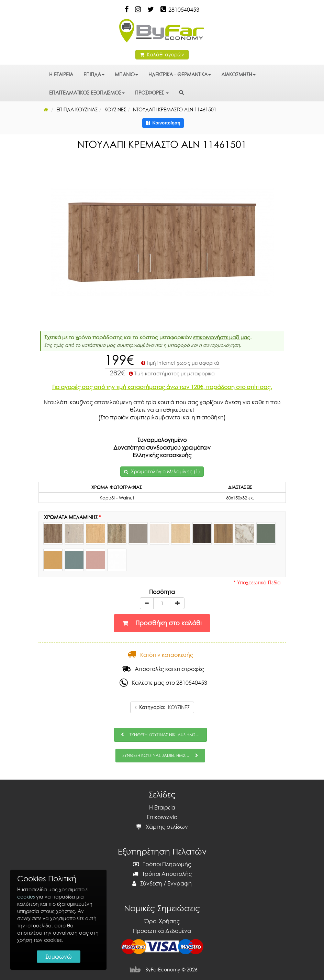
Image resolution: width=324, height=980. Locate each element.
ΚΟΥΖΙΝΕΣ (162, 707)
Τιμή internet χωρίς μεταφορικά (180, 363)
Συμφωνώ (59, 957)
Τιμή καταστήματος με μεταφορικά (171, 373)
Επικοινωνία (162, 817)
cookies (26, 897)
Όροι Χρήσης (162, 921)
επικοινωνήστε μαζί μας (222, 337)
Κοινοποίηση (163, 123)
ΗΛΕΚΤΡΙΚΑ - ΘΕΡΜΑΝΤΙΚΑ (180, 74)
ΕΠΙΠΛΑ (94, 74)
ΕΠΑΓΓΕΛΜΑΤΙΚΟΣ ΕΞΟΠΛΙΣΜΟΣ (87, 93)
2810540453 (184, 10)
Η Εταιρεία (162, 807)
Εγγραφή (180, 883)
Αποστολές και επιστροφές (163, 669)
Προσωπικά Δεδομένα (162, 931)
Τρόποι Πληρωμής (162, 864)
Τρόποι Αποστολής (162, 874)
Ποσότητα (162, 592)
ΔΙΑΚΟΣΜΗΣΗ (238, 74)
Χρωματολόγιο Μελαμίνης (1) (165, 471)
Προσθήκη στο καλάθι (162, 623)
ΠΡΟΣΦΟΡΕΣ (152, 93)
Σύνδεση (147, 883)
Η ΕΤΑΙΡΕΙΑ (61, 74)
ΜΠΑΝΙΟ (126, 74)
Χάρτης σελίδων (162, 827)
